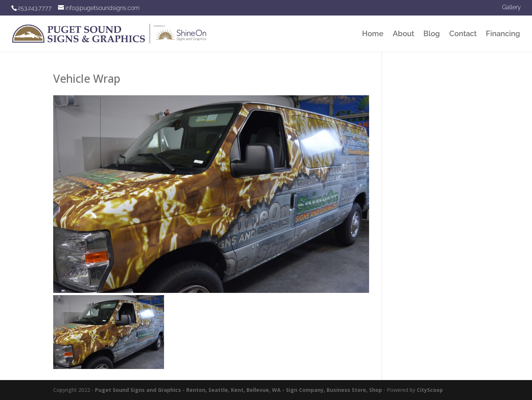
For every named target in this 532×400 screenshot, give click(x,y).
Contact (463, 35)
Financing (503, 35)
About (403, 35)
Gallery (511, 8)
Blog (432, 35)
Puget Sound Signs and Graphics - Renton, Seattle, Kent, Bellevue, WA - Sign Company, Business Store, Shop (238, 390)
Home (373, 35)
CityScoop (430, 390)
